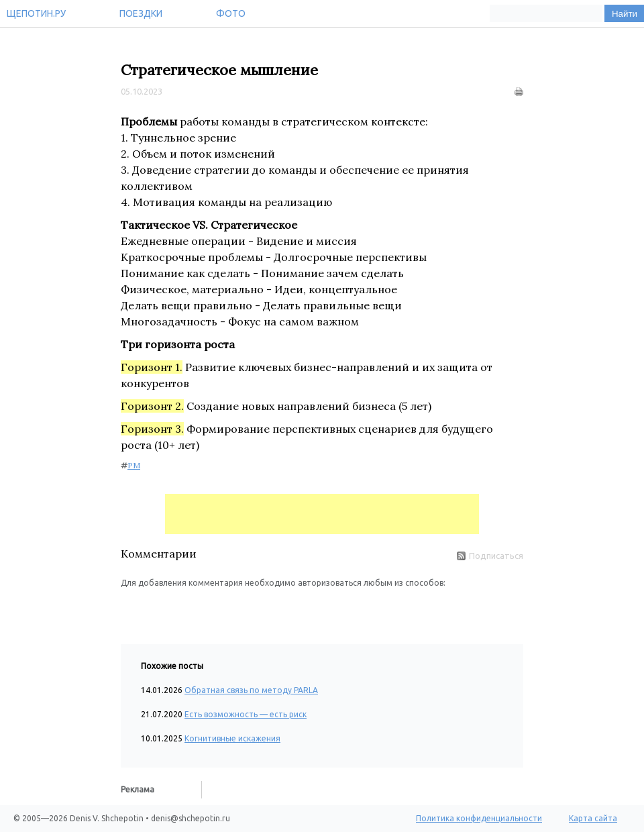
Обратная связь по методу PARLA (251, 690)
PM (134, 465)
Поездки (141, 13)
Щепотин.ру (36, 13)
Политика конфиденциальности (479, 818)
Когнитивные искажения (232, 738)
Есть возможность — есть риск (246, 714)
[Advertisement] (322, 514)
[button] (131, 609)
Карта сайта (593, 818)
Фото (231, 13)
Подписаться (490, 556)
